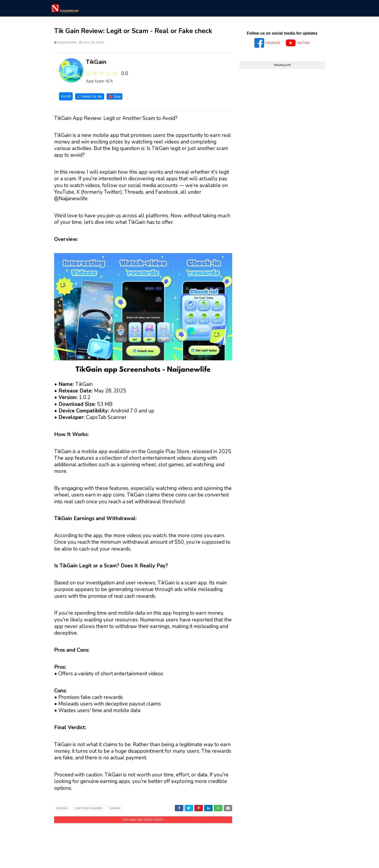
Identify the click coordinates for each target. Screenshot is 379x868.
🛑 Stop (115, 96)
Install (66, 96)
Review (62, 808)
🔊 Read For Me (90, 96)
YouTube (298, 43)
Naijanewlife (67, 42)
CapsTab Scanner (88, 808)
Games (115, 808)
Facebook (268, 43)
